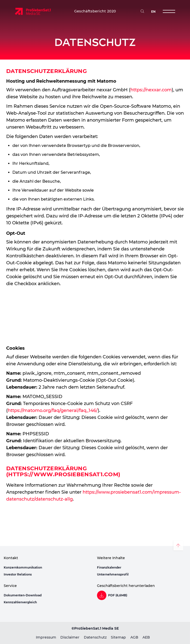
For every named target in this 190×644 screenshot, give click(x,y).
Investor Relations (18, 574)
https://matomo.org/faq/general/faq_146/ (53, 410)
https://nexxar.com (151, 90)
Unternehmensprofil (113, 574)
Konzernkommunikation (23, 567)
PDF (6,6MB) (118, 595)
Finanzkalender (109, 567)
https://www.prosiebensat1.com (63, 474)
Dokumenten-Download (23, 595)
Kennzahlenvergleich (20, 602)
